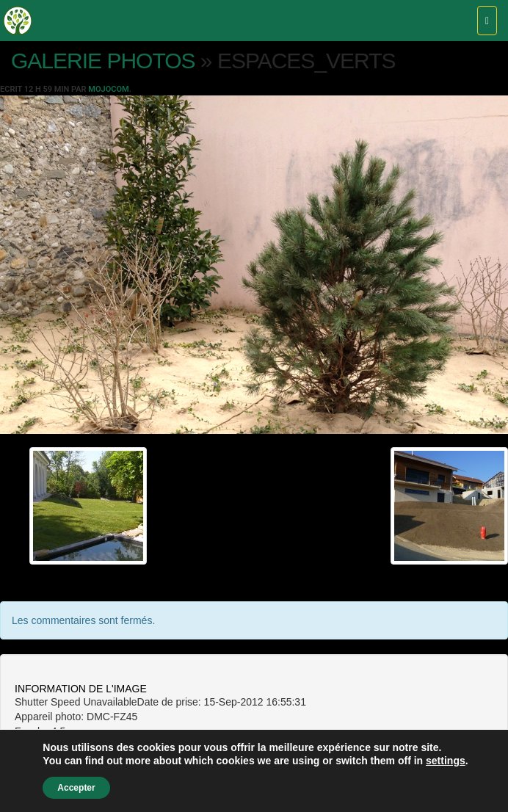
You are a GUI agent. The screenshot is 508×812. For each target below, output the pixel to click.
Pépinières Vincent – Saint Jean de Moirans (18, 21)
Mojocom (108, 89)
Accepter (76, 788)
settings (446, 761)
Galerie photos (103, 61)
